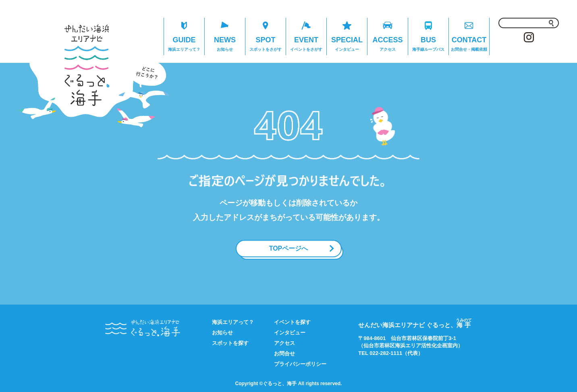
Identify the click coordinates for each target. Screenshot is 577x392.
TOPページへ (289, 248)
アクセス (284, 343)
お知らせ (222, 333)
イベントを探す (292, 322)
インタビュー (290, 333)
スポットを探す (230, 343)
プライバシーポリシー (300, 364)
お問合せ (284, 354)
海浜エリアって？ (233, 322)
